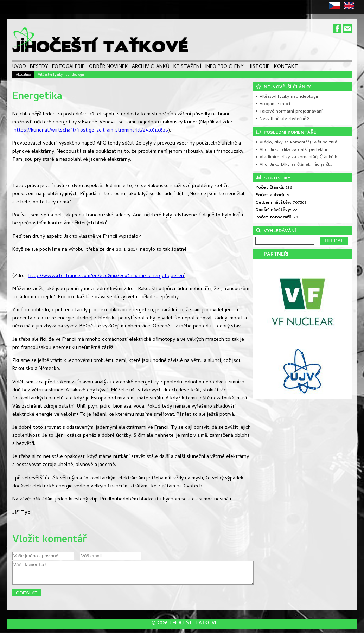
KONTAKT (286, 67)
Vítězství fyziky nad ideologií (61, 75)
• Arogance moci (273, 104)
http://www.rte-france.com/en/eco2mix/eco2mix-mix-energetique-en (106, 276)
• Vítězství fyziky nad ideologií (287, 97)
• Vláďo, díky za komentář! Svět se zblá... (298, 143)
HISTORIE (259, 67)
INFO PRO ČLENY (224, 67)
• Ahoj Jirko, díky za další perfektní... (293, 150)
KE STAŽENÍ (187, 67)
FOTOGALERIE (68, 67)
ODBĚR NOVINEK (108, 67)
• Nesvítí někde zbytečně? (282, 119)
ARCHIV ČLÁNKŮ (151, 67)
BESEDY (39, 67)
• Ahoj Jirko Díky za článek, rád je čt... (295, 165)
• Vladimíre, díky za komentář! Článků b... (298, 157)
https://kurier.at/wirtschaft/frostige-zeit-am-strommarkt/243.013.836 (91, 131)
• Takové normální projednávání (289, 112)
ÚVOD (19, 67)
